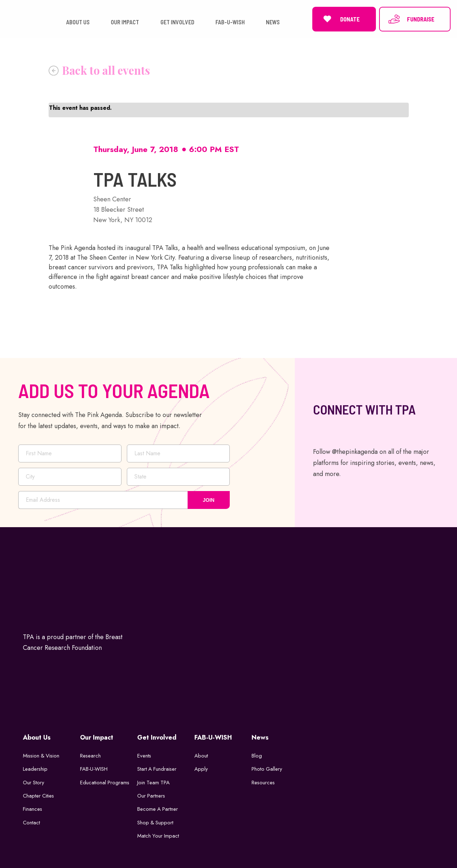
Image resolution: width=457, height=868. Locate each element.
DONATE (340, 18)
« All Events (99, 69)
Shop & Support (156, 821)
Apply (201, 768)
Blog (257, 754)
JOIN (209, 498)
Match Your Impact (158, 834)
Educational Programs (105, 781)
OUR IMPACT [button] (125, 21)
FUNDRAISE (411, 18)
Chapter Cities (39, 794)
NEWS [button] (273, 21)
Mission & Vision (42, 754)
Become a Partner (158, 808)
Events (144, 754)
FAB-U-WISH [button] (230, 21)
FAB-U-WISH (94, 768)
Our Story (34, 781)
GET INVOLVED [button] (177, 21)
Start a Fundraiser (157, 768)
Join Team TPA (154, 781)
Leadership (35, 768)
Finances (33, 808)
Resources (264, 781)
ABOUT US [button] (78, 21)
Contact (31, 821)
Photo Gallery (267, 768)
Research (91, 754)
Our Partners (151, 794)
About (201, 754)
